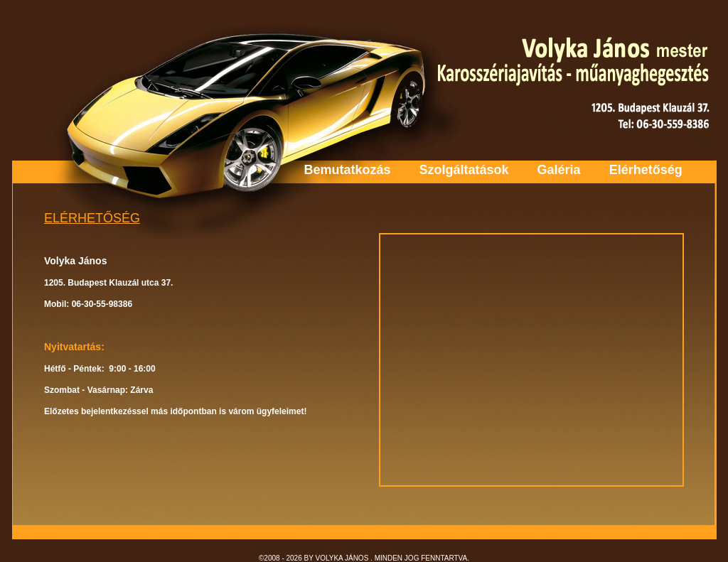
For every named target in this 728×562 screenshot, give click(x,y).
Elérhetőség (646, 170)
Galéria (559, 170)
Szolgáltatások (464, 170)
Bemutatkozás (348, 170)
